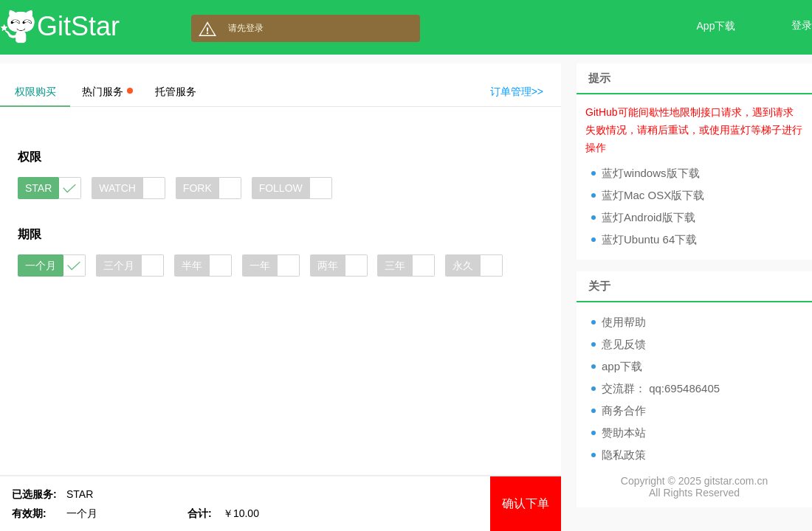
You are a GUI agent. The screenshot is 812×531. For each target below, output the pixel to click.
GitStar (78, 26)
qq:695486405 (684, 388)
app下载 (622, 366)
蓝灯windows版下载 (651, 173)
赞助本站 (624, 433)
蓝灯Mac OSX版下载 (653, 195)
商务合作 (624, 410)
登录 (802, 25)
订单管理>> (517, 91)
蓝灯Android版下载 (648, 217)
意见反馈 (624, 344)
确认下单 (526, 503)
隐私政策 (624, 455)
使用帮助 (624, 322)
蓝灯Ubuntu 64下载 (649, 239)
